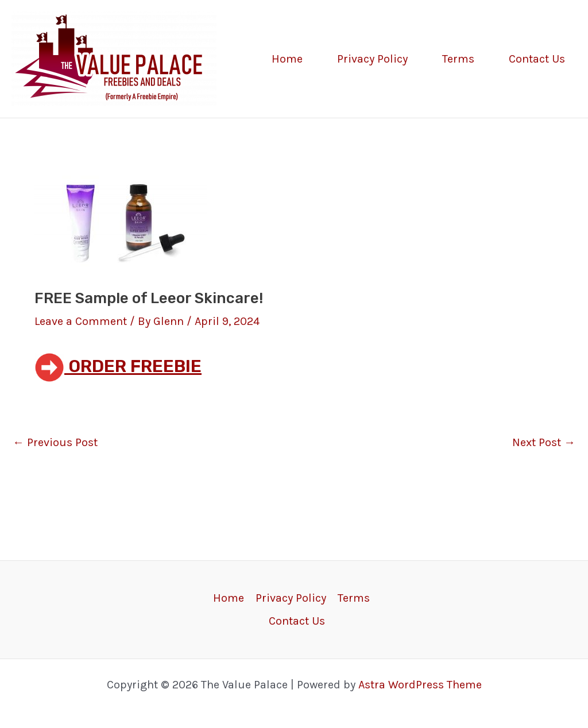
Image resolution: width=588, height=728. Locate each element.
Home (287, 59)
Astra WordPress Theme (420, 685)
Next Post (544, 443)
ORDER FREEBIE (118, 366)
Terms (458, 59)
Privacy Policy (372, 59)
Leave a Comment (81, 321)
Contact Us (537, 59)
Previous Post (55, 443)
